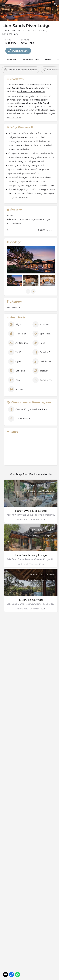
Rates (48, 60)
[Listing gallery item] (14, 281)
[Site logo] (17, 5)
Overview (11, 60)
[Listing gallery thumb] (31, 260)
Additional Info (31, 60)
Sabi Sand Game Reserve (31, 91)
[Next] (53, 497)
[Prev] (9, 497)
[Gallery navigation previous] (28, 291)
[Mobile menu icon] (4, 5)
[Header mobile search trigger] (55, 4)
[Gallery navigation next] (34, 291)
